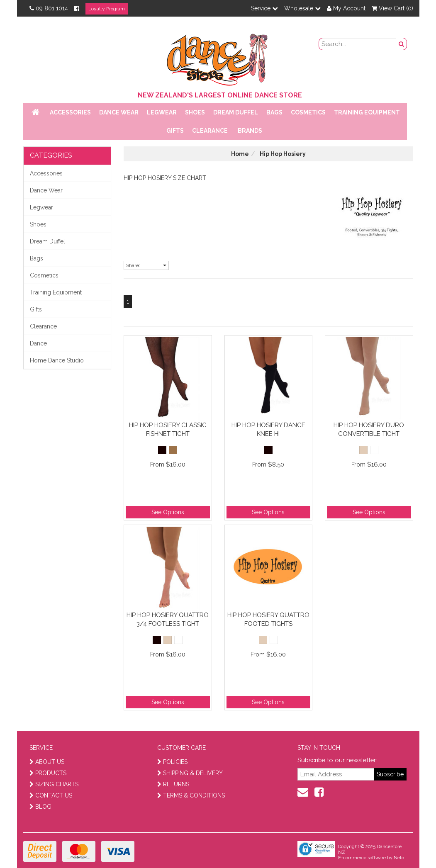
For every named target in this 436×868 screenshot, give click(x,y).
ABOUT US (47, 762)
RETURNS (173, 784)
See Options (168, 512)
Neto (399, 858)
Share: (146, 265)
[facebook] (319, 792)
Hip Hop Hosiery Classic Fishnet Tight (168, 429)
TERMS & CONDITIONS (191, 795)
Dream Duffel (236, 112)
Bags (274, 112)
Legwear (162, 112)
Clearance (210, 131)
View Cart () (392, 8)
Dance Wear (119, 112)
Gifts (175, 131)
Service (264, 8)
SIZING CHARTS (54, 784)
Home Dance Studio (57, 360)
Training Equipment (367, 112)
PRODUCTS (48, 773)
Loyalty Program (107, 9)
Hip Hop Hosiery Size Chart (165, 178)
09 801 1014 (49, 8)
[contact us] (303, 792)
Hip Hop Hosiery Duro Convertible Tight (369, 429)
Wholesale (302, 8)
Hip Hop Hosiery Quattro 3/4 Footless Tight (168, 619)
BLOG (40, 807)
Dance (38, 343)
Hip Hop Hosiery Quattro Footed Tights (268, 619)
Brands (250, 131)
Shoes (195, 112)
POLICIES (172, 762)
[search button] (402, 44)
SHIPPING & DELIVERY (190, 773)
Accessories (70, 112)
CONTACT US (51, 795)
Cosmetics (308, 112)
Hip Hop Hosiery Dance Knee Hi (268, 429)
